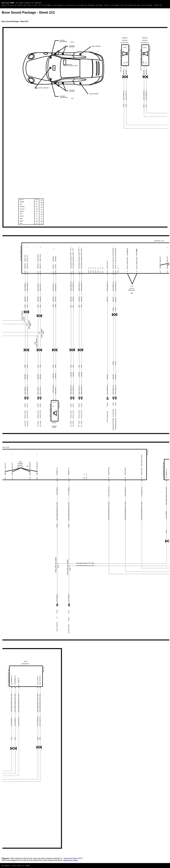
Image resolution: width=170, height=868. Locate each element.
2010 (19, 5)
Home (3, 5)
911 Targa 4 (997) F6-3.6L (34, 5)
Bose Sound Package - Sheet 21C (149, 5)
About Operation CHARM (21, 865)
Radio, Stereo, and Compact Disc (111, 5)
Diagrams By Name (71, 860)
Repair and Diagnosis (56, 5)
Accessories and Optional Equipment (81, 5)
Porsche (11, 5)
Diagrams (131, 5)
